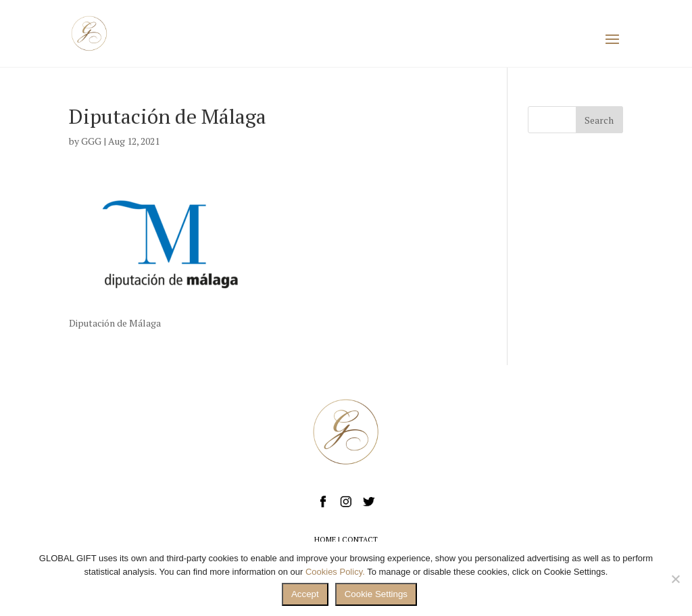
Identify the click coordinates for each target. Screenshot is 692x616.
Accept (305, 594)
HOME (325, 540)
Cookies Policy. (335, 572)
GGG (91, 141)
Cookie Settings (376, 594)
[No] (675, 579)
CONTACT (360, 540)
